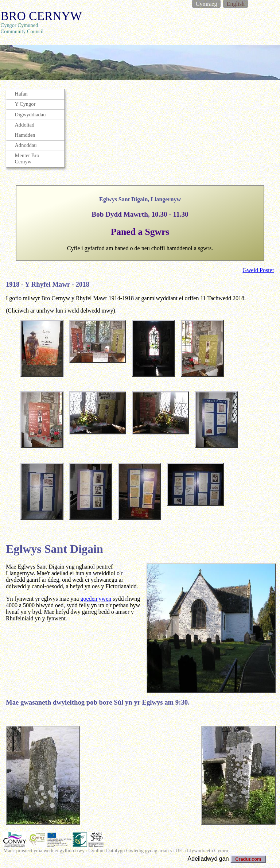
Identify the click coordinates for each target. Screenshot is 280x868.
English (236, 4)
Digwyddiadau (30, 115)
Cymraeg (207, 4)
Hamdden (25, 135)
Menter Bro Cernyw (27, 158)
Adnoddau (26, 145)
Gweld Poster (258, 270)
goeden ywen (96, 599)
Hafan (21, 94)
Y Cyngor (25, 104)
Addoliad (25, 125)
